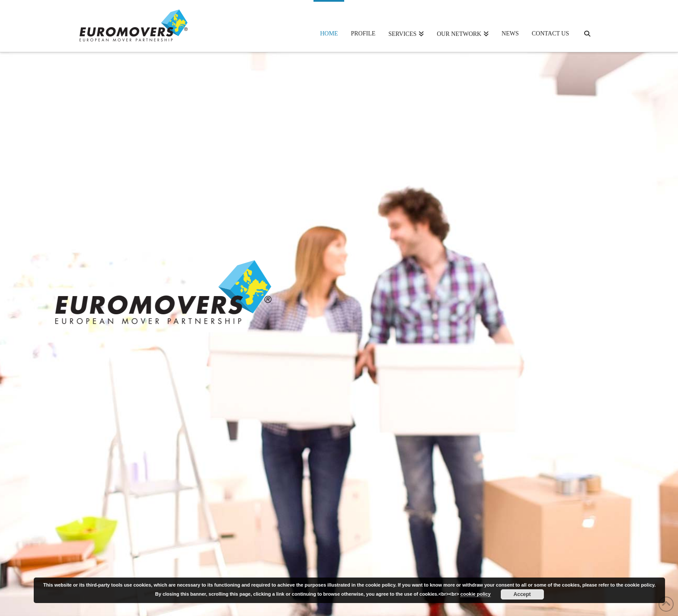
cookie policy (476, 594)
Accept (522, 594)
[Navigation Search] (587, 26)
